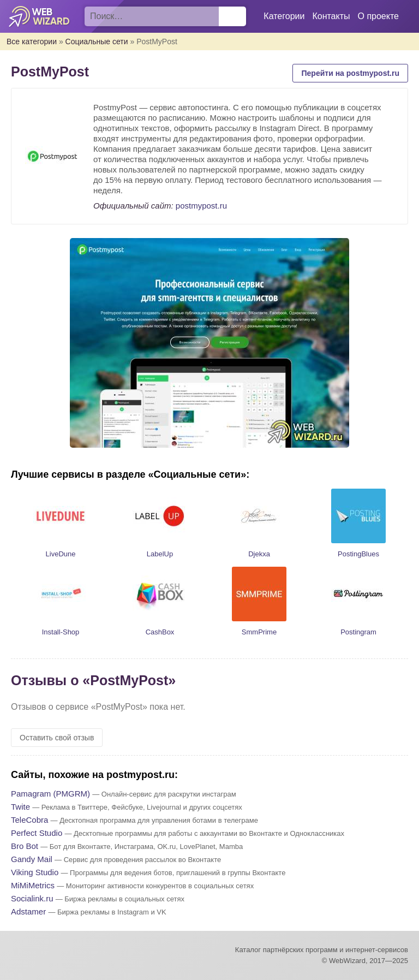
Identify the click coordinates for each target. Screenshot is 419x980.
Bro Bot (25, 846)
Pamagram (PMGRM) (50, 794)
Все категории (32, 41)
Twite (20, 807)
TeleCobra (29, 820)
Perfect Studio (37, 833)
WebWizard (40, 16)
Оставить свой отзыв (57, 738)
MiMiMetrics (33, 885)
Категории (284, 16)
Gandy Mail (32, 859)
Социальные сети (97, 41)
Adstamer (28, 911)
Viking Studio (35, 872)
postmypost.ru (201, 206)
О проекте (378, 16)
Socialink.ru (32, 898)
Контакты (331, 16)
